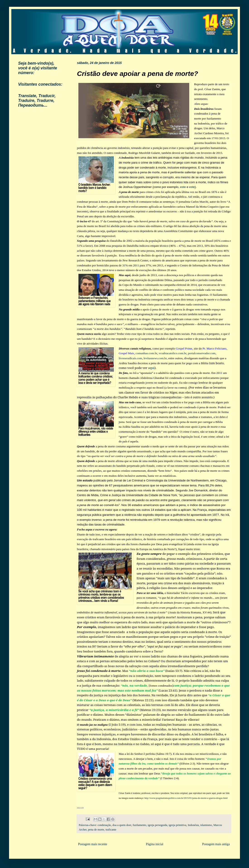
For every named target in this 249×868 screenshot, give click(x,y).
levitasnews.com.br (155, 358)
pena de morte (96, 830)
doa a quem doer (122, 825)
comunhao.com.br (146, 353)
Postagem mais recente (93, 844)
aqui (151, 368)
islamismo (206, 825)
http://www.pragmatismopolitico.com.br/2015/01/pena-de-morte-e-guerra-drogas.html (186, 798)
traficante (111, 830)
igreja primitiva (177, 825)
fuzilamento (139, 825)
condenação (104, 825)
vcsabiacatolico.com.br (172, 353)
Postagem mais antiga (216, 844)
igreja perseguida (157, 825)
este (183, 187)
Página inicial (155, 844)
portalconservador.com (202, 353)
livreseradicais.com (130, 358)
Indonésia (193, 825)
